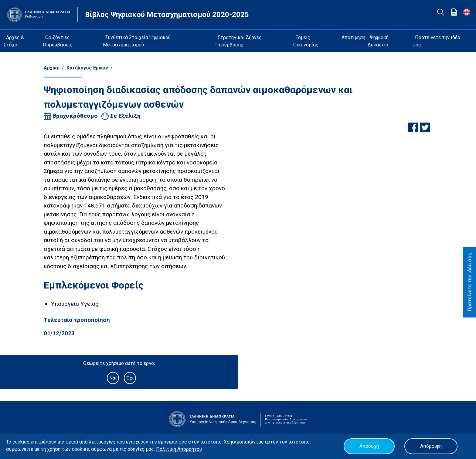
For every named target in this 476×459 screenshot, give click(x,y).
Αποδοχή (369, 446)
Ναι (113, 378)
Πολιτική (167, 449)
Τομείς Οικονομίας (306, 41)
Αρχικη (52, 68)
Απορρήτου (190, 449)
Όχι (130, 378)
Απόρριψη (431, 446)
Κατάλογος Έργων (87, 68)
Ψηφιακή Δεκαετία (378, 41)
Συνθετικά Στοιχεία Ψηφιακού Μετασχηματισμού (137, 41)
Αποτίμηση (353, 37)
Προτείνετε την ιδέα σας (436, 41)
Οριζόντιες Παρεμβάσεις (58, 41)
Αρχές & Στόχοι (14, 41)
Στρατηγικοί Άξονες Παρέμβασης (238, 41)
